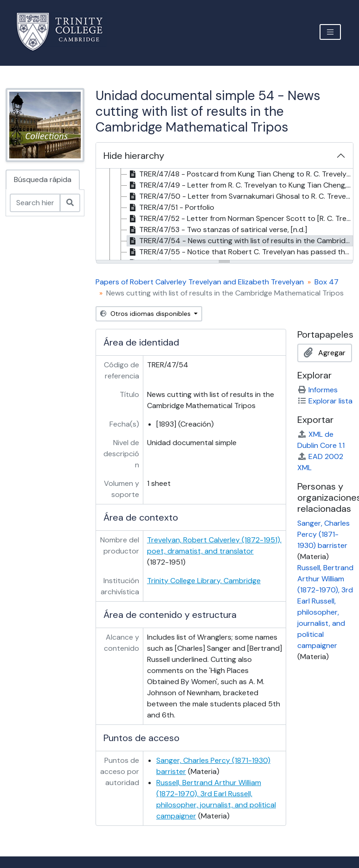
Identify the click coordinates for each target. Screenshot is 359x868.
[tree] (225, 215)
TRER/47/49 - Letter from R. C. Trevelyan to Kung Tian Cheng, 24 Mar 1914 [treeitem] (240, 185)
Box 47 (327, 282)
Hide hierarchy (134, 156)
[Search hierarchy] (35, 203)
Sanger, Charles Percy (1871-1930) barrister (324, 534)
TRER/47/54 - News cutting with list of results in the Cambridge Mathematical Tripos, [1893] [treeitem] (240, 241)
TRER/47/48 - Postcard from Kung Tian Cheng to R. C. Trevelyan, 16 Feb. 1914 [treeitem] (240, 174)
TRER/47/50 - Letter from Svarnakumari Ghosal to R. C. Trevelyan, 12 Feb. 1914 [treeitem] (240, 196)
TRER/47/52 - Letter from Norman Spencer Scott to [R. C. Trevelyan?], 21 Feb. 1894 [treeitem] (240, 219)
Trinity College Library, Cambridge (204, 581)
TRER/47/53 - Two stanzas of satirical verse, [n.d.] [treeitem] (217, 230)
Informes (317, 390)
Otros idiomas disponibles (146, 314)
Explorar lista (325, 401)
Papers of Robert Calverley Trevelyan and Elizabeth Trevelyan (200, 282)
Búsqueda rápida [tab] (43, 179)
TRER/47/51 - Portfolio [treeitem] (171, 208)
